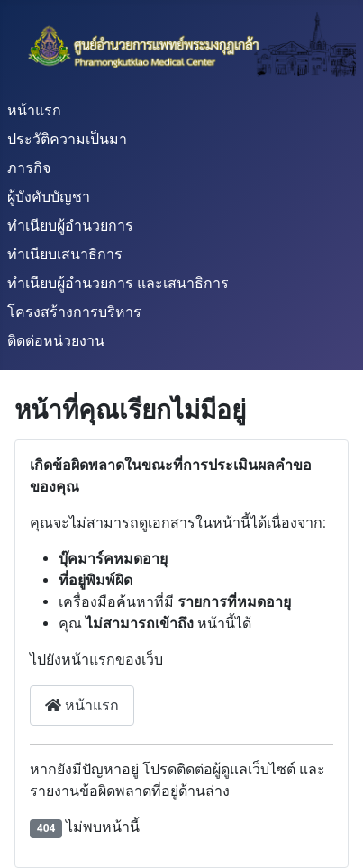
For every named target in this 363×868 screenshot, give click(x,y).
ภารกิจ (29, 168)
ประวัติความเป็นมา (67, 139)
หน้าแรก (34, 110)
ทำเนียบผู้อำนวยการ (70, 226)
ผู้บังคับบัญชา (49, 197)
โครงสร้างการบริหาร (74, 312)
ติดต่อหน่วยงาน (56, 341)
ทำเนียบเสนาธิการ (65, 254)
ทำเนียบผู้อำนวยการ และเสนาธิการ (118, 283)
